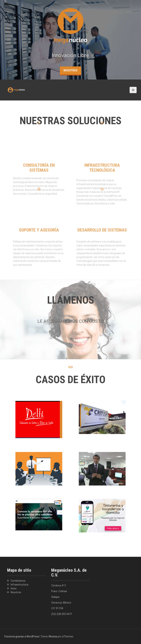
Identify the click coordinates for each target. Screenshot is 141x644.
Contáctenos (18, 581)
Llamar (71, 361)
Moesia (53, 636)
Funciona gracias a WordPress (22, 636)
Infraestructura (19, 585)
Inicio (14, 588)
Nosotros (16, 592)
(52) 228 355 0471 (62, 614)
